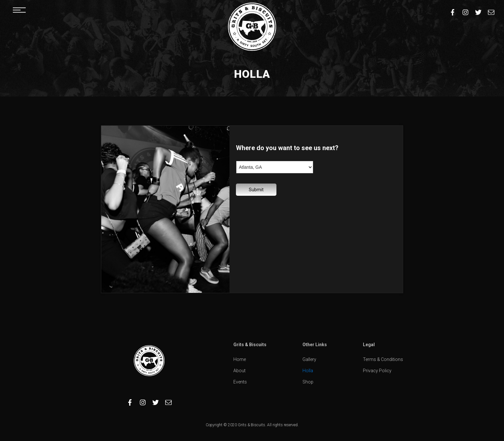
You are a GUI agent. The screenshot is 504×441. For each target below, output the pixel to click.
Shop (308, 382)
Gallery (309, 359)
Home (240, 359)
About (239, 371)
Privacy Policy (377, 371)
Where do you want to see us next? (287, 148)
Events (240, 382)
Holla (308, 371)
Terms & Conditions (383, 359)
